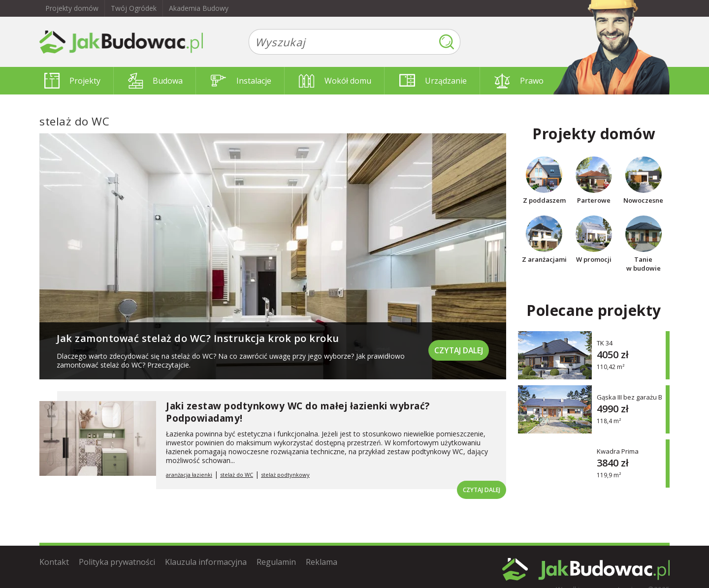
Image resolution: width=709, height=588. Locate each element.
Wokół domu (335, 81)
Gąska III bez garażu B (629, 397)
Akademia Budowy (199, 8)
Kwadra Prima (618, 451)
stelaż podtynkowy (285, 475)
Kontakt (54, 562)
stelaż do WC (237, 475)
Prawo (519, 81)
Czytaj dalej (458, 349)
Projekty (72, 81)
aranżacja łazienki (189, 475)
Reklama (322, 562)
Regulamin (276, 562)
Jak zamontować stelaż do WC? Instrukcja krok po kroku (198, 338)
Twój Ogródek (134, 8)
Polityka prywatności (117, 562)
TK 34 (605, 343)
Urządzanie (433, 81)
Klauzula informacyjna (206, 562)
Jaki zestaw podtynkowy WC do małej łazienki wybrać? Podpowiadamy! (298, 412)
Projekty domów (72, 8)
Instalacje (241, 81)
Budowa (155, 81)
